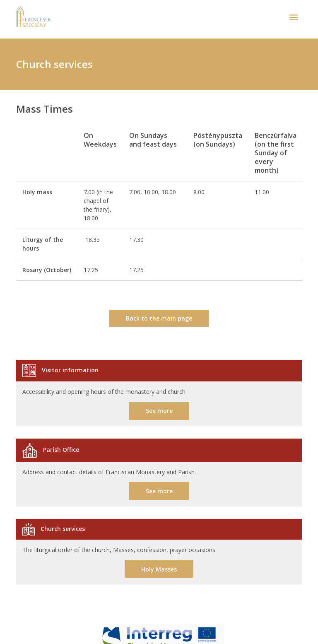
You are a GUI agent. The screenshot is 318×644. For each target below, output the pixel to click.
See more (159, 411)
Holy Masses (159, 569)
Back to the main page (159, 318)
